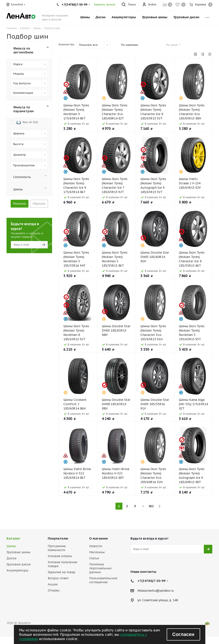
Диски (11, 558)
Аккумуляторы (17, 570)
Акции (53, 584)
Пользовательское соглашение (103, 580)
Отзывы (54, 590)
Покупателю (58, 538)
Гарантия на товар (62, 572)
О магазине (99, 538)
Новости (96, 546)
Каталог (13, 538)
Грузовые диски (19, 564)
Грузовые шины (18, 552)
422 (151, 506)
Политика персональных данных (100, 568)
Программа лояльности (57, 548)
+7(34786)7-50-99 (151, 581)
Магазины (97, 552)
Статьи (94, 558)
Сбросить (39, 204)
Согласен (183, 634)
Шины (11, 546)
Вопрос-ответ (58, 578)
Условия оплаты (60, 556)
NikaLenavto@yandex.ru (156, 591)
